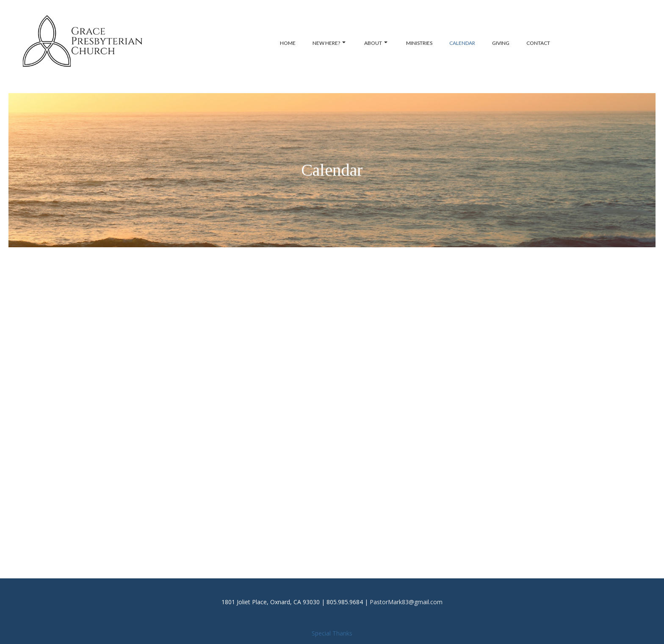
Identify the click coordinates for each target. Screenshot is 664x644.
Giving (501, 43)
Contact (538, 43)
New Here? (329, 43)
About (376, 43)
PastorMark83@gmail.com (406, 602)
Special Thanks (332, 633)
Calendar (462, 43)
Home (288, 43)
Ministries (419, 43)
